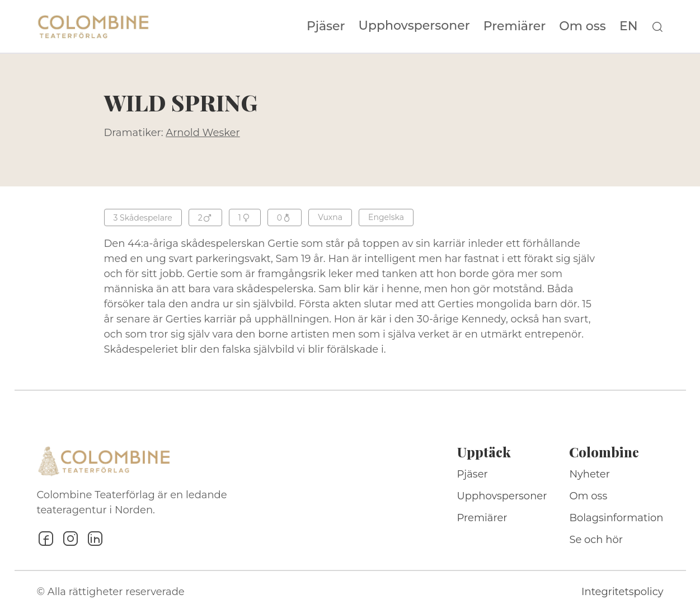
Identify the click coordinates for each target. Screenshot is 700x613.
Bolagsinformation (616, 518)
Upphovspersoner (414, 25)
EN (629, 26)
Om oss (582, 26)
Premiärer (515, 26)
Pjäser (326, 26)
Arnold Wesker (203, 133)
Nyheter (589, 474)
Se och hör (596, 540)
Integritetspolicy (622, 592)
